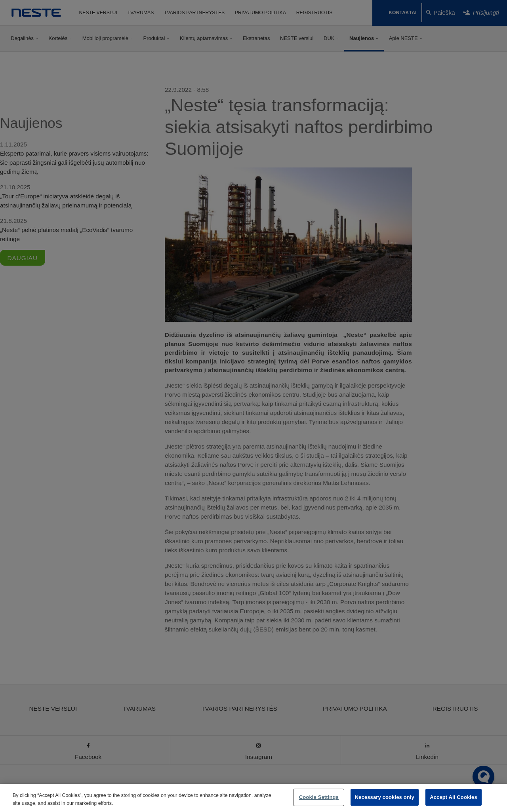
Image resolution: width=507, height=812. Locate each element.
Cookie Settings (319, 797)
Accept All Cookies (454, 797)
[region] (253, 798)
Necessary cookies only (385, 797)
